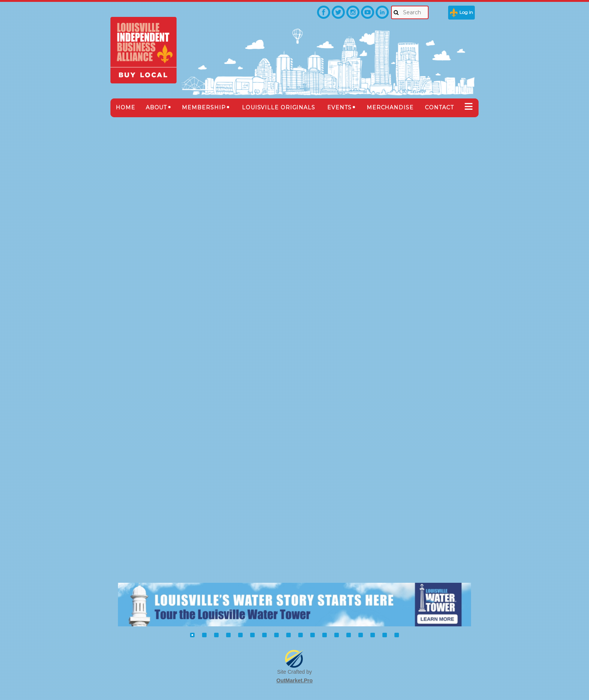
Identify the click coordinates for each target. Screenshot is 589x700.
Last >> (466, 255)
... (445, 256)
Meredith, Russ (314, 377)
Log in (466, 12)
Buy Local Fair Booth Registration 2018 (190, 528)
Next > (455, 255)
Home (126, 528)
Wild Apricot (395, 685)
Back (135, 133)
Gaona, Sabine (313, 302)
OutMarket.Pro (294, 663)
